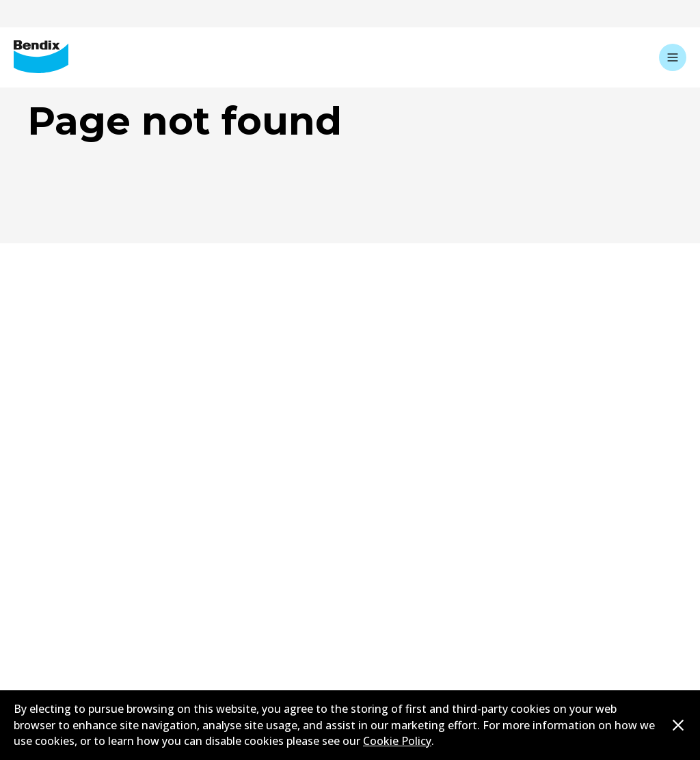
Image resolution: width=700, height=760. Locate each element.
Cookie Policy (397, 741)
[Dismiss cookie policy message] (678, 725)
